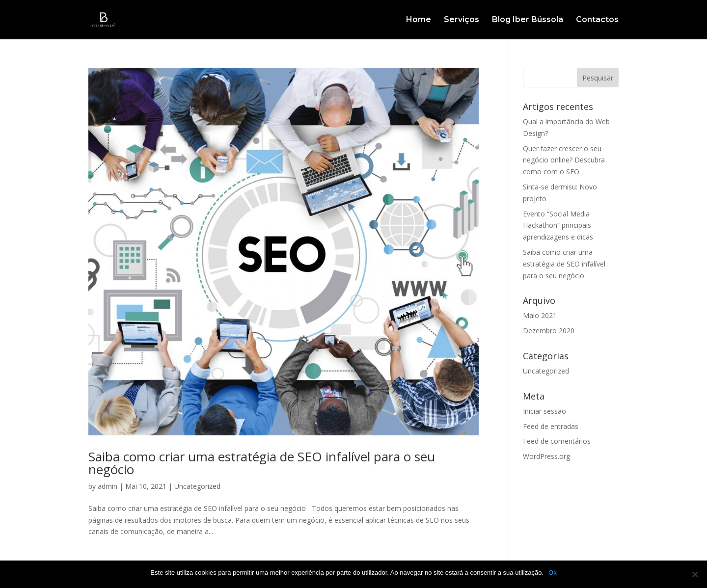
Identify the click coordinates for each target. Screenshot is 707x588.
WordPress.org (546, 456)
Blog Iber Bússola (528, 20)
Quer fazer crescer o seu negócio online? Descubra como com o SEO (564, 160)
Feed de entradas (551, 426)
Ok (553, 573)
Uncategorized (197, 486)
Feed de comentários (557, 441)
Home (419, 20)
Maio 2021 (540, 315)
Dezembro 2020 (549, 331)
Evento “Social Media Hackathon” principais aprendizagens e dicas (558, 226)
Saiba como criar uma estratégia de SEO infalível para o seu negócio (262, 463)
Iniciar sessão (544, 411)
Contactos (597, 20)
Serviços (462, 20)
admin (108, 486)
